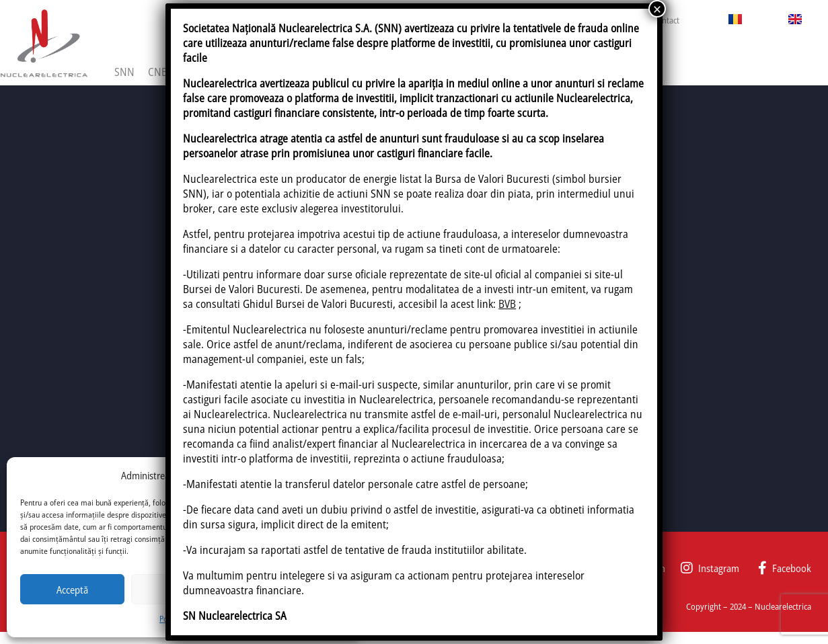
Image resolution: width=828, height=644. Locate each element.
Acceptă (72, 590)
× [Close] (657, 9)
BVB (507, 304)
